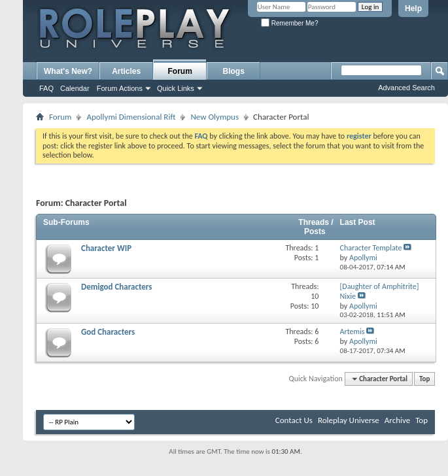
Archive (397, 420)
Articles (126, 71)
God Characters (108, 332)
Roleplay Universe (349, 420)
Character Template (371, 248)
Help (413, 8)
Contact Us (294, 420)
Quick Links (176, 88)
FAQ (46, 88)
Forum (180, 71)
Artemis (353, 331)
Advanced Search (406, 88)
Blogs (234, 71)
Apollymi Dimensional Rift (131, 117)
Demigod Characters (116, 287)
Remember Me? (289, 23)
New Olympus (215, 117)
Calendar (75, 88)
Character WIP (106, 248)
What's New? (68, 71)
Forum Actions (120, 88)
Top (424, 379)
